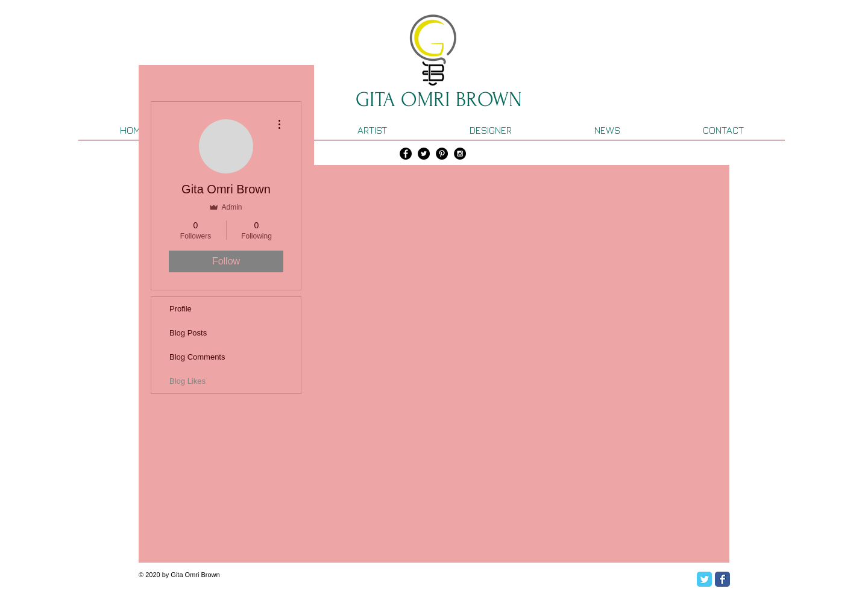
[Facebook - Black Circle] (406, 154)
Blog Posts (188, 333)
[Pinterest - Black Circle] (442, 154)
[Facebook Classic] (722, 579)
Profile (181, 309)
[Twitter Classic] (704, 579)
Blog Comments (197, 357)
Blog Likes (187, 381)
